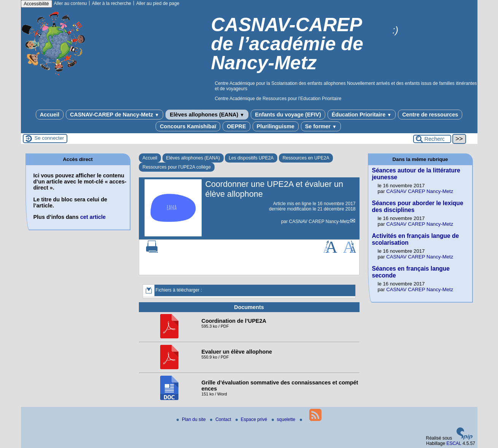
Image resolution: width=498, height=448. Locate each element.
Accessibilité (37, 4)
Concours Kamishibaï (188, 126)
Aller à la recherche (111, 3)
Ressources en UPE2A (306, 158)
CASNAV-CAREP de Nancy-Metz (115, 115)
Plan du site (192, 419)
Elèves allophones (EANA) (207, 115)
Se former (321, 126)
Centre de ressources (430, 115)
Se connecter (49, 138)
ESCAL (454, 443)
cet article (93, 217)
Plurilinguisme (276, 126)
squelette (284, 419)
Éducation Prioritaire (362, 115)
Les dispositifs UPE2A (251, 158)
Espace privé (252, 419)
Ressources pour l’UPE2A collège (177, 167)
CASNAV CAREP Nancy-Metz (320, 222)
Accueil (50, 115)
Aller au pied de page (158, 3)
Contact (221, 419)
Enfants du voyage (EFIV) (288, 115)
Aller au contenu (71, 3)
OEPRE (236, 126)
